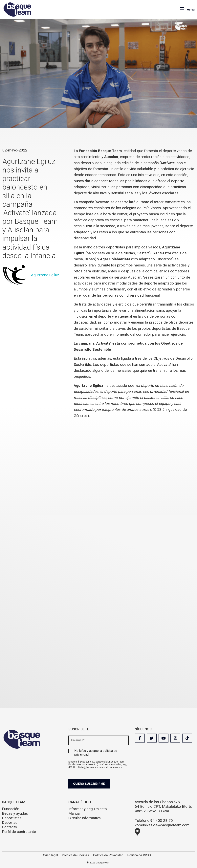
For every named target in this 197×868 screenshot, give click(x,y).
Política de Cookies (75, 855)
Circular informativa (85, 818)
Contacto (10, 827)
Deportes (10, 822)
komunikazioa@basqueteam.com (162, 825)
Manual (74, 813)
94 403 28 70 (162, 821)
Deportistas (12, 818)
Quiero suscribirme (91, 784)
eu (193, 10)
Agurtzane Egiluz (45, 275)
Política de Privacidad (108, 855)
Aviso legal (50, 855)
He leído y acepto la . (96, 753)
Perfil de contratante (19, 832)
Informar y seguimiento (88, 809)
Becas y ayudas (15, 813)
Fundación (11, 809)
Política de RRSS (139, 855)
